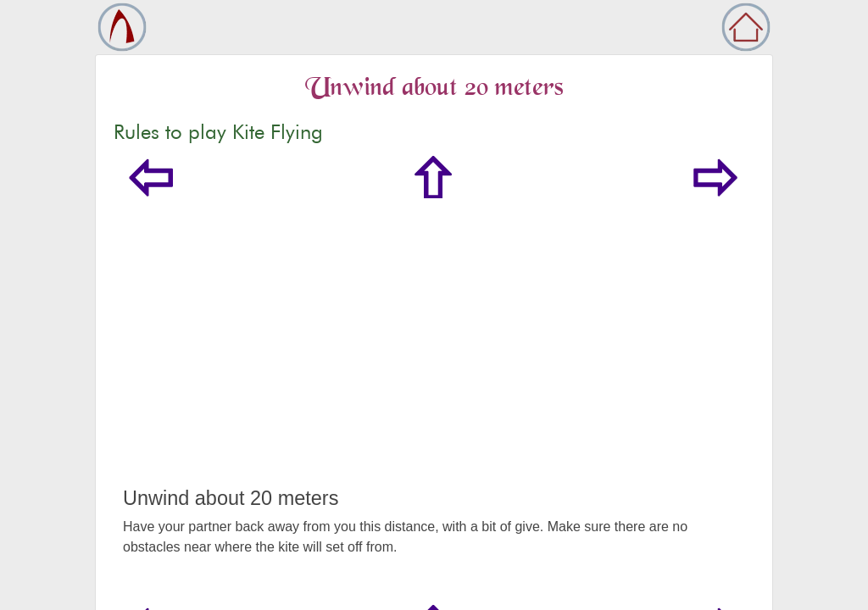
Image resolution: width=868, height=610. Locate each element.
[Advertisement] (434, 359)
